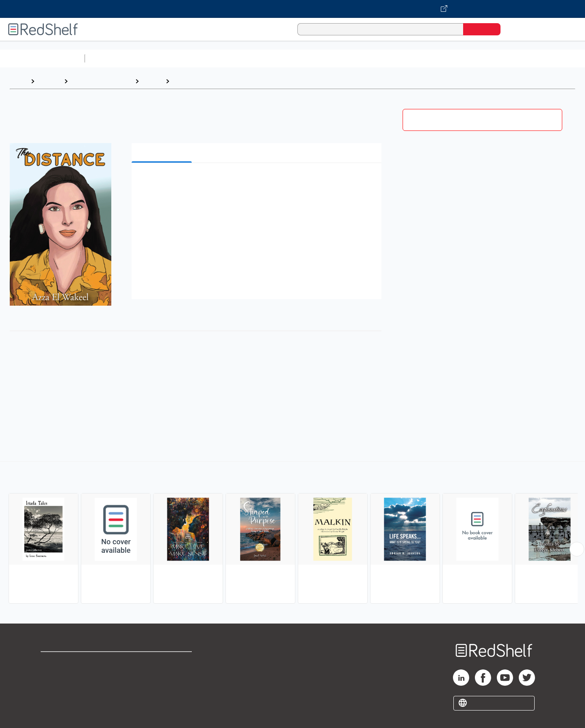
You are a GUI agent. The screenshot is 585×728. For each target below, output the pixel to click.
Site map (54, 701)
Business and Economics (315, 58)
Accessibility (161, 688)
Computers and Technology (232, 58)
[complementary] (292, 534)
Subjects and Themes (206, 81)
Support (53, 675)
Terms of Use (163, 662)
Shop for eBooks (67, 662)
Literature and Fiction (101, 81)
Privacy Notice (63, 688)
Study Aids (110, 58)
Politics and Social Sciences (400, 58)
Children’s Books (539, 58)
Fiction (459, 58)
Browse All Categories (42, 58)
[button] (258, 181)
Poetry (152, 81)
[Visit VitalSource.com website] (292, 9)
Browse (49, 81)
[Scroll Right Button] (577, 549)
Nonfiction (492, 58)
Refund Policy (162, 675)
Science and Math (159, 58)
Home (18, 81)
